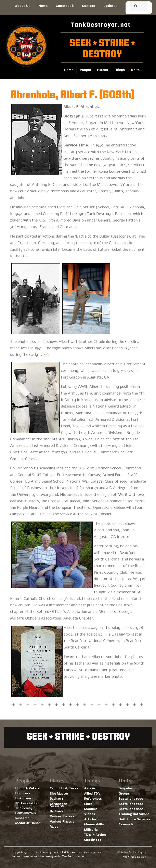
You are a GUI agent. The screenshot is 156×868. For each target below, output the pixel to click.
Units (136, 70)
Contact (89, 6)
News (43, 6)
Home (69, 70)
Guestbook (65, 6)
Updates (110, 6)
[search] (134, 7)
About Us (23, 6)
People (85, 70)
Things (120, 70)
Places (103, 70)
